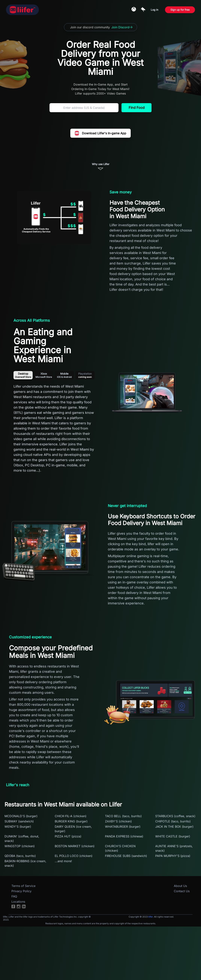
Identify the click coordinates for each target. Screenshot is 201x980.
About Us (180, 886)
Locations (18, 902)
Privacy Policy (21, 891)
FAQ (14, 896)
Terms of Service (23, 886)
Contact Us (182, 891)
